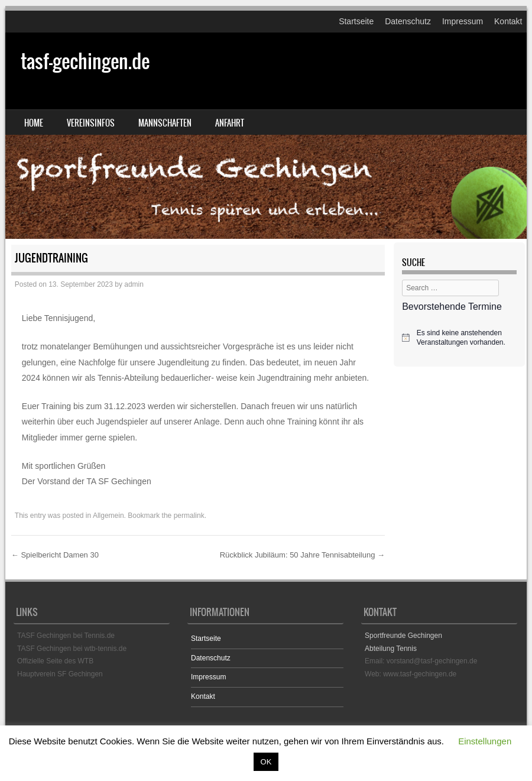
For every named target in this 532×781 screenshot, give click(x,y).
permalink (189, 516)
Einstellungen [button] (485, 741)
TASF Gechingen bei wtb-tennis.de (72, 649)
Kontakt (508, 21)
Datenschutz (408, 21)
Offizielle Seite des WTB (55, 661)
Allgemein (108, 516)
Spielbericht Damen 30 (55, 555)
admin (134, 284)
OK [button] (266, 762)
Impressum (463, 21)
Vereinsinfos (91, 123)
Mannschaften (165, 123)
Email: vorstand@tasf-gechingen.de (421, 661)
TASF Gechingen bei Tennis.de (66, 636)
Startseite (356, 21)
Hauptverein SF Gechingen (60, 674)
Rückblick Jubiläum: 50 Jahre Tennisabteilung (302, 555)
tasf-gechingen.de (85, 61)
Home (34, 123)
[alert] (459, 338)
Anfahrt (230, 123)
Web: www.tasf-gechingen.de (411, 674)
